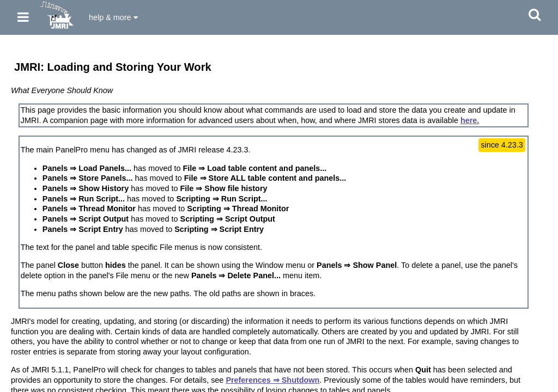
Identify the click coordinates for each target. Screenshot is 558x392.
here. (470, 120)
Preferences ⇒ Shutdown (272, 380)
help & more (113, 17)
